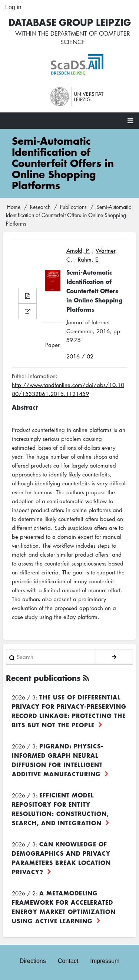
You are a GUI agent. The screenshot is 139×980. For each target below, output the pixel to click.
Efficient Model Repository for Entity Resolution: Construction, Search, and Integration (60, 809)
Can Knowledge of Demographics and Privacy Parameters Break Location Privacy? (61, 858)
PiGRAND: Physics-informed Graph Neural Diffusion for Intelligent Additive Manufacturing (58, 760)
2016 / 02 (80, 356)
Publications (73, 207)
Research (40, 207)
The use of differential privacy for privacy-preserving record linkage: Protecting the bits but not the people (69, 711)
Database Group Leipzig (70, 22)
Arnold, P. (78, 250)
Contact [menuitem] (68, 961)
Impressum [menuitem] (105, 961)
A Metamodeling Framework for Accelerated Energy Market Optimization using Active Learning (64, 907)
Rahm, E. (89, 259)
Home (14, 207)
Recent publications (43, 678)
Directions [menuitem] (33, 961)
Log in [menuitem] (13, 7)
